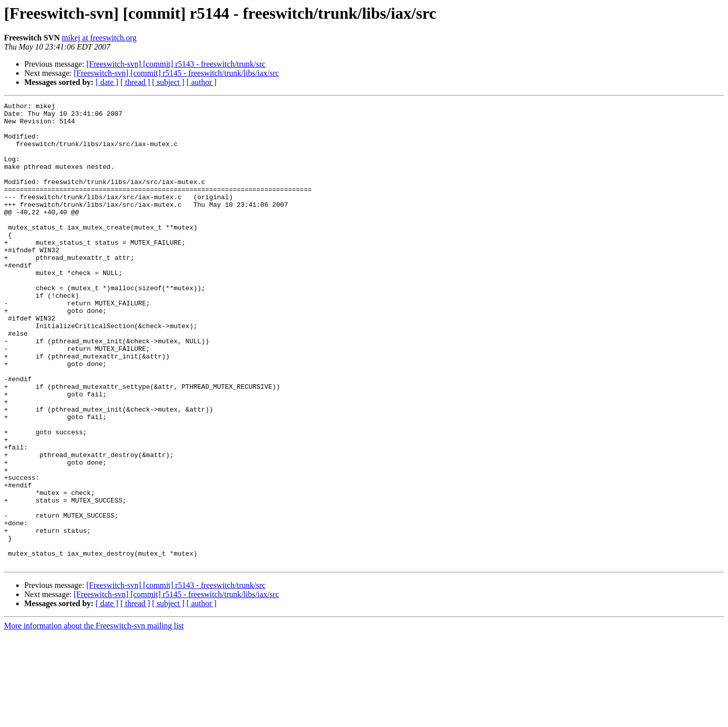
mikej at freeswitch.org (99, 38)
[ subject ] (168, 82)
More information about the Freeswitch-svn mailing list (94, 718)
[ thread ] (135, 82)
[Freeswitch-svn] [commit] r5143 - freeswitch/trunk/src (176, 64)
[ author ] (202, 82)
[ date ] (107, 82)
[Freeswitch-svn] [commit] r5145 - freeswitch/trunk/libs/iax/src (176, 73)
